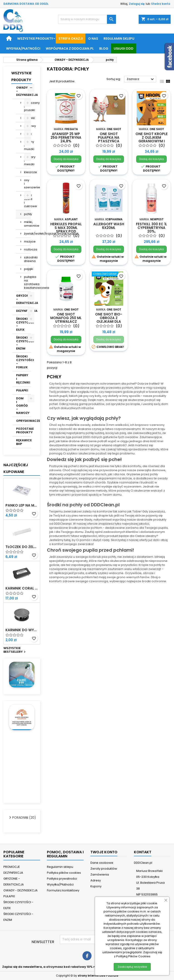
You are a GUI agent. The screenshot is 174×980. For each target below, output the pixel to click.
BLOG (104, 49)
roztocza (27, 249)
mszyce (27, 241)
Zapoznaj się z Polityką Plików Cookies (138, 954)
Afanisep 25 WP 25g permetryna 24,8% (66, 137)
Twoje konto (104, 852)
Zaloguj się (137, 4)
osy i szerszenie (27, 184)
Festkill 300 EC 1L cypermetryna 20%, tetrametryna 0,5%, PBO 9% (151, 231)
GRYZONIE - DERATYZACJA (24, 299)
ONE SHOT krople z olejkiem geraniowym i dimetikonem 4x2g (152, 141)
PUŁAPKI (22, 390)
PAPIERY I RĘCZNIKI (23, 379)
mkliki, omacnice (27, 224)
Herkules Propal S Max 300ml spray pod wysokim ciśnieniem (66, 231)
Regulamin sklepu (119, 39)
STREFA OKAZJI (71, 39)
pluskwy (27, 126)
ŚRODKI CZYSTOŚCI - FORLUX (24, 362)
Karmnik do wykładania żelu (22, 630)
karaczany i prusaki (27, 106)
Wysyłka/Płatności (23, 49)
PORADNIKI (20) (20, 817)
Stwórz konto (161, 4)
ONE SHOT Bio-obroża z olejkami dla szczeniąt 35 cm (109, 320)
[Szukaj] (87, 19)
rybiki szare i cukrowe (27, 201)
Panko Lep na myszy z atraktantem (22, 505)
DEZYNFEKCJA (24, 311)
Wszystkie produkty (35, 39)
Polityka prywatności (62, 879)
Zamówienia (100, 874)
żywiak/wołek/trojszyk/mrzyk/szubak (27, 234)
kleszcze (27, 172)
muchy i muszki (27, 145)
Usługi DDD (124, 49)
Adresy (96, 880)
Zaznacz (141, 79)
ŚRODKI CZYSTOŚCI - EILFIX (24, 324)
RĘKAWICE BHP (24, 442)
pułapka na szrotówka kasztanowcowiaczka (27, 282)
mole (27, 134)
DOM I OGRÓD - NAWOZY (23, 406)
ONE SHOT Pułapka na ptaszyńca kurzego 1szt (109, 139)
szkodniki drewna (27, 259)
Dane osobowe (102, 863)
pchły (27, 214)
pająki (27, 269)
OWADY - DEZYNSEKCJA (24, 91)
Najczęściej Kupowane (16, 468)
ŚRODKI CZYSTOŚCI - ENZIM (24, 343)
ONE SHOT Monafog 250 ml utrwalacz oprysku (66, 320)
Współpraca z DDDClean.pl (70, 49)
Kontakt (143, 852)
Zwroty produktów (104, 869)
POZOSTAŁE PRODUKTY (24, 431)
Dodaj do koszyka (66, 159)
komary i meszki (27, 161)
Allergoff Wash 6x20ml (109, 226)
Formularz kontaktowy (63, 890)
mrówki (27, 118)
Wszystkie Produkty (21, 76)
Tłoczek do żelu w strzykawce (22, 547)
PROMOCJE (12, 867)
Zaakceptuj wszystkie (132, 967)
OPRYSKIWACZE (24, 421)
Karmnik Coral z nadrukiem (22, 588)
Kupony (96, 886)
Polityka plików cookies (64, 873)
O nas (93, 39)
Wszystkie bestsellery (15, 650)
